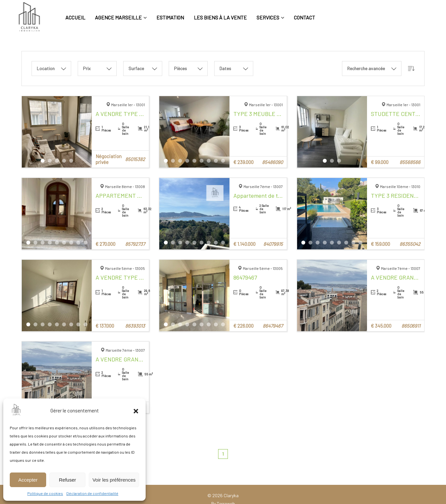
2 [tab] (50, 161)
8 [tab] (216, 161)
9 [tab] (223, 161)
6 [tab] (202, 161)
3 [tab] (57, 161)
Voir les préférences (114, 480)
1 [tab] (43, 161)
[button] (136, 410)
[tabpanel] (57, 132)
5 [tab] (71, 161)
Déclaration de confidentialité (92, 493)
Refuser (67, 480)
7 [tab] (209, 161)
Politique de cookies (45, 493)
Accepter (28, 480)
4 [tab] (64, 161)
